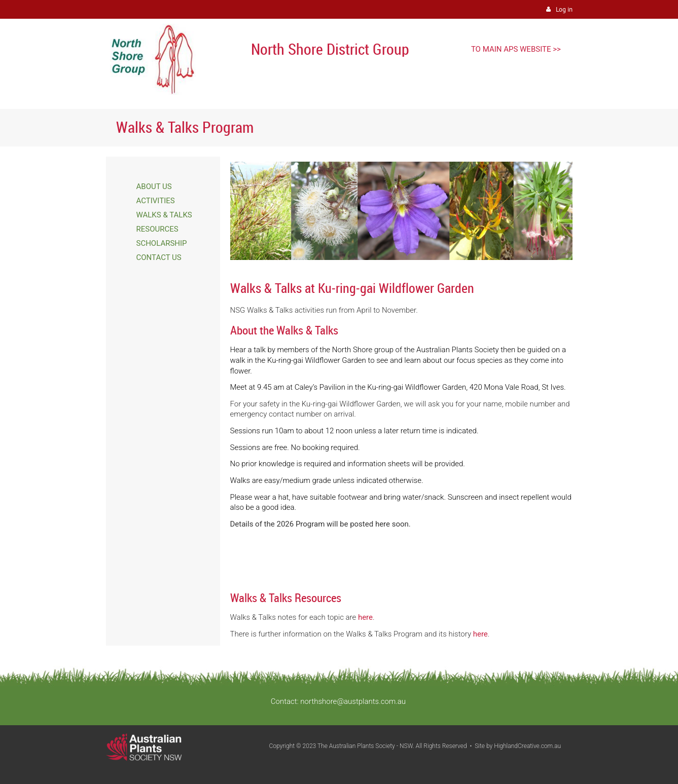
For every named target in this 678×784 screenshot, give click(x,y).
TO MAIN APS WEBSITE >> (516, 49)
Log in (564, 9)
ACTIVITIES (156, 201)
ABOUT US (154, 186)
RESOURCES (157, 229)
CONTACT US (159, 257)
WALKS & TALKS (164, 215)
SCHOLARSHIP (162, 243)
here (365, 617)
